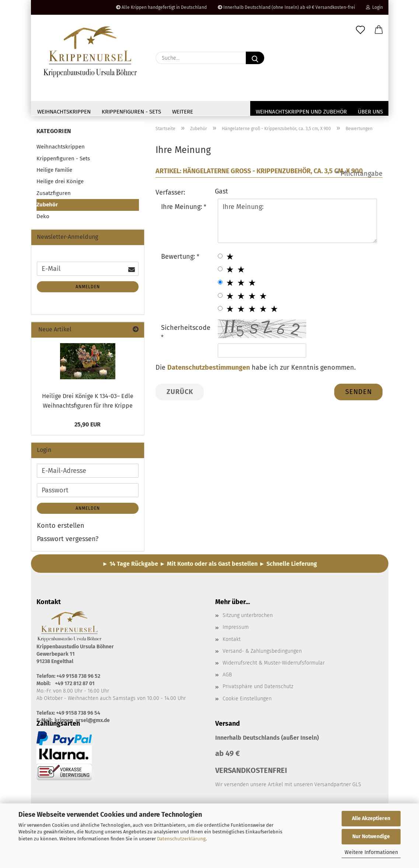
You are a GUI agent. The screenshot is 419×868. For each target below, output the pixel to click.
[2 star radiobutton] (220, 271)
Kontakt (232, 641)
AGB (227, 677)
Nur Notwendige (371, 836)
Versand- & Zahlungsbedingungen (262, 653)
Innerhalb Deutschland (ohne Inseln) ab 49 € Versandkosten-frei (286, 7)
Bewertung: (179, 258)
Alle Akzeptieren (371, 818)
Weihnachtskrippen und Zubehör (301, 112)
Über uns (370, 112)
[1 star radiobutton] (220, 257)
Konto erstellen (61, 527)
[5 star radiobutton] (220, 310)
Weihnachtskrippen (64, 112)
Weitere (183, 112)
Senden (359, 393)
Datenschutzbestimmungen (209, 369)
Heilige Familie (54, 172)
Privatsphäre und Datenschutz (258, 688)
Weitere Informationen (371, 852)
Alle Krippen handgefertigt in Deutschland (161, 7)
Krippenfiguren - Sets (131, 112)
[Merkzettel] (360, 30)
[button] (379, 30)
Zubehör (47, 206)
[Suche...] (255, 58)
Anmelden (88, 289)
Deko (43, 218)
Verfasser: (170, 194)
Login (374, 7)
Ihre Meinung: (182, 208)
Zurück (180, 393)
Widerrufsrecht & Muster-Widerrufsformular (274, 665)
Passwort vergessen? (68, 540)
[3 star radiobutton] (220, 284)
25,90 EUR (88, 426)
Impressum (236, 629)
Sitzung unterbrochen (248, 617)
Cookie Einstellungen (247, 700)
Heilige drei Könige (60, 183)
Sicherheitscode (186, 330)
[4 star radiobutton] (220, 297)
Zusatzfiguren (54, 195)
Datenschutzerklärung (181, 839)
